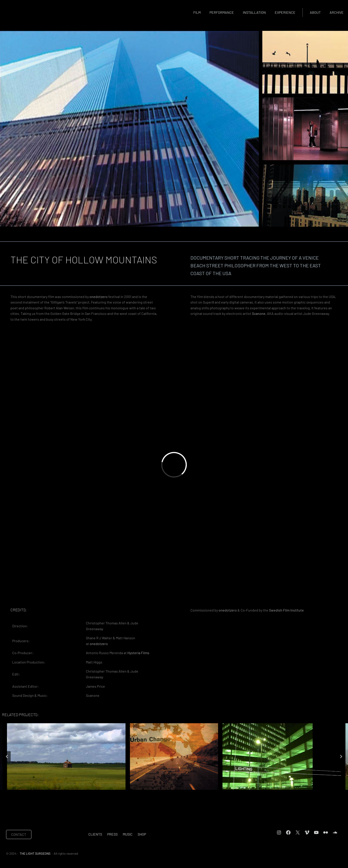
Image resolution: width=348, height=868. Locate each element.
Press (112, 834)
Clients (95, 834)
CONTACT (19, 834)
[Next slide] (341, 757)
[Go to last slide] (7, 757)
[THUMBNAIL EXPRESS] (174, 757)
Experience (285, 12)
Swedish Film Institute (286, 610)
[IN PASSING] (282, 757)
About (315, 12)
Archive (337, 12)
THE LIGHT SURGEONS (35, 853)
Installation (254, 12)
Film (197, 12)
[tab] (158, 794)
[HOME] (66, 757)
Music (128, 834)
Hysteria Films (138, 653)
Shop (142, 834)
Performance (222, 12)
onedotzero (99, 297)
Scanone (259, 313)
